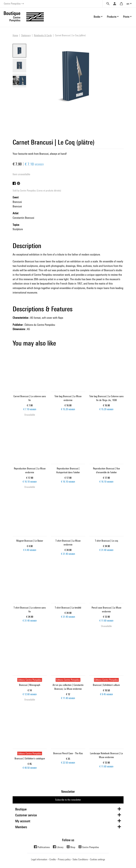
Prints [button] (126, 17)
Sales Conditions (80, 859)
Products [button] (112, 17)
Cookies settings (97, 859)
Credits (53, 859)
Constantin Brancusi (23, 218)
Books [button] (97, 17)
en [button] (128, 4)
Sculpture (18, 229)
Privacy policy (64, 859)
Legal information (39, 859)
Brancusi (17, 202)
